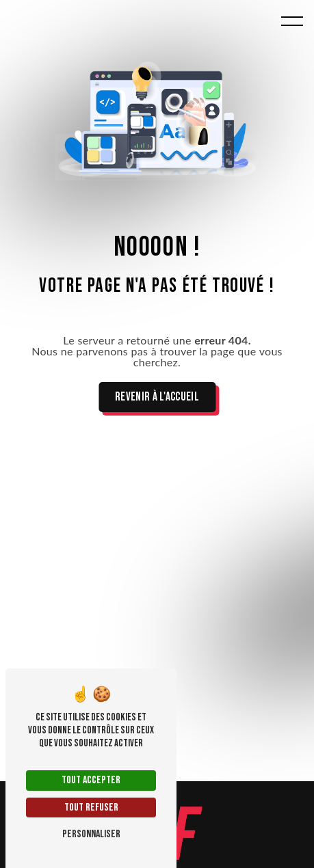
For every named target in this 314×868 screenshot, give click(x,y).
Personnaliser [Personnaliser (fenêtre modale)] (91, 834)
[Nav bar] (292, 21)
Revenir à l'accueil (157, 397)
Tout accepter (91, 780)
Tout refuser (91, 808)
